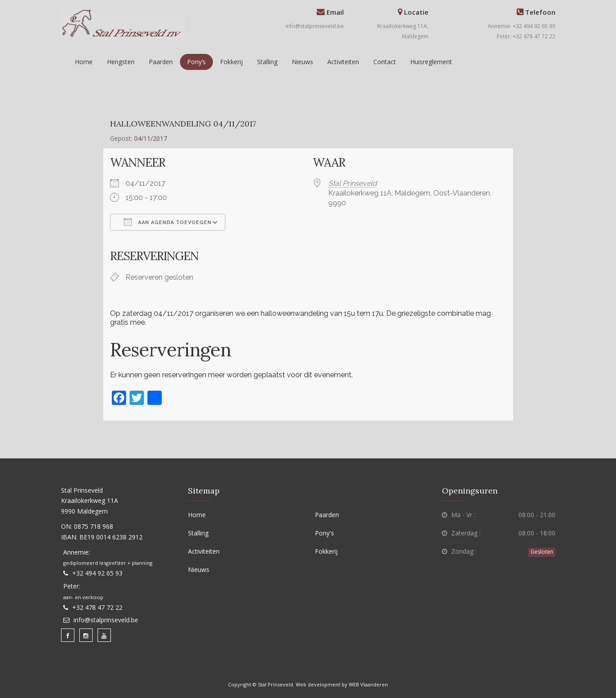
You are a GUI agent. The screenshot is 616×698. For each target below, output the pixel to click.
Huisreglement (431, 62)
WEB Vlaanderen (368, 684)
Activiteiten (343, 62)
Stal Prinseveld (353, 183)
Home (84, 62)
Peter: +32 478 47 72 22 (526, 36)
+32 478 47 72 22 (97, 607)
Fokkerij (231, 62)
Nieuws (302, 62)
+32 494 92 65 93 (97, 573)
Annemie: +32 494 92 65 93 (522, 26)
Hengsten (121, 62)
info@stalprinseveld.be (315, 26)
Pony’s (196, 62)
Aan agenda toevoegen (168, 222)
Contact (385, 62)
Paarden (161, 62)
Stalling (267, 62)
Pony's (324, 533)
